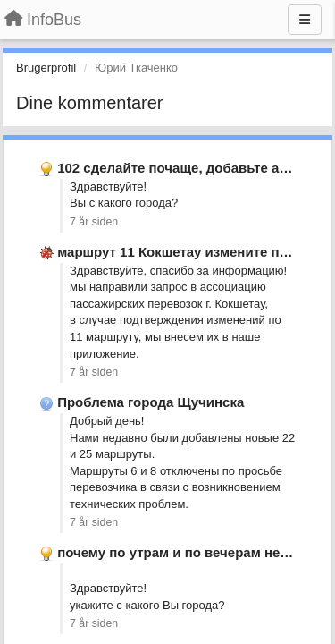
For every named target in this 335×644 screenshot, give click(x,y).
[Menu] (305, 20)
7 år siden (94, 222)
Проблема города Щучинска (151, 402)
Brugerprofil (46, 68)
